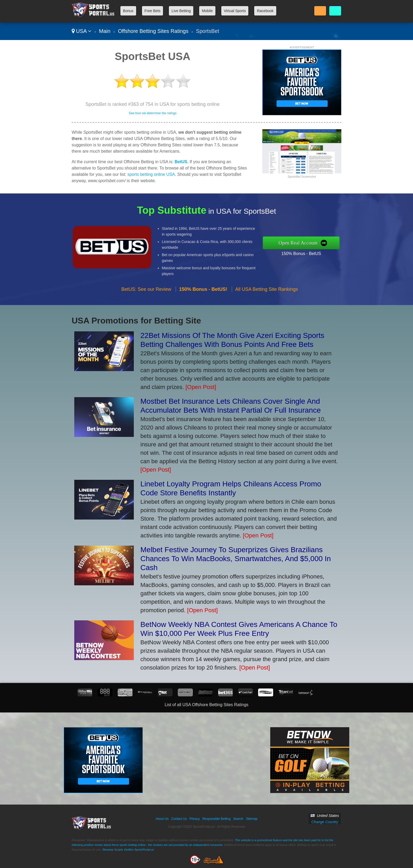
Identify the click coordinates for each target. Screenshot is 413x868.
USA (82, 31)
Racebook (265, 11)
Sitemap (252, 819)
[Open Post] (201, 387)
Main (105, 31)
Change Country (325, 822)
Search (238, 819)
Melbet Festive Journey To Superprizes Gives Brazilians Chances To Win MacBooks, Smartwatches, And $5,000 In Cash (236, 559)
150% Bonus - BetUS (327, 249)
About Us (162, 819)
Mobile (207, 11)
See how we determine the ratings (152, 113)
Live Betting (181, 11)
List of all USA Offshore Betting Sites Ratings (206, 705)
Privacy (195, 819)
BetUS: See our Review (146, 315)
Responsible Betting (217, 819)
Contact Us (179, 819)
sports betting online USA (151, 174)
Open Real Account (325, 243)
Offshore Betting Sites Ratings (153, 31)
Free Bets (153, 11)
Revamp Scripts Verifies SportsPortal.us (128, 850)
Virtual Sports (235, 11)
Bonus (128, 11)
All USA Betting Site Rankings (267, 315)
